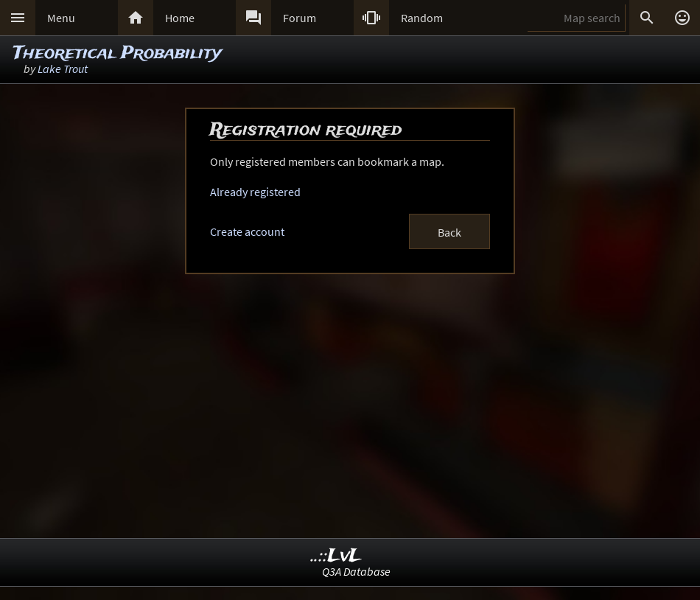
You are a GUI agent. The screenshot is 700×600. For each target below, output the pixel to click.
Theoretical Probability (118, 53)
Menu (61, 18)
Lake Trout (63, 69)
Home (180, 18)
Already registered (255, 192)
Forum (300, 18)
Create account (247, 231)
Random (422, 18)
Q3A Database (356, 571)
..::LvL (336, 556)
